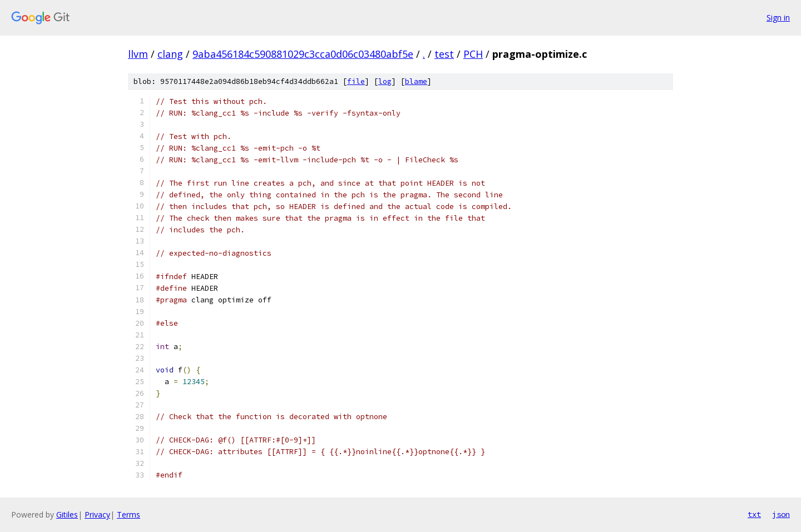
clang (170, 54)
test (444, 54)
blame (416, 81)
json (781, 514)
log (385, 81)
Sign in (778, 18)
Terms (128, 514)
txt (754, 514)
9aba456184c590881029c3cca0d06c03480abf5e (303, 54)
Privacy (97, 514)
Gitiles (67, 514)
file (356, 81)
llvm (138, 54)
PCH (473, 54)
